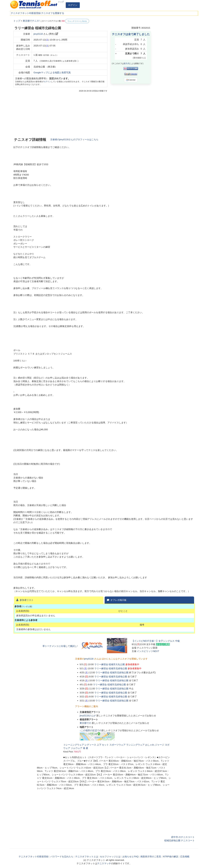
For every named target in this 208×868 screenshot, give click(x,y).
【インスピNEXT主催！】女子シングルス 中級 (156, 641)
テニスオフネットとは (87, 857)
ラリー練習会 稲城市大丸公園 (110, 664)
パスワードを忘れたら (62, 857)
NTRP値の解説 (171, 857)
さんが (88, 716)
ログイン (73, 5)
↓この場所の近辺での (91, 730)
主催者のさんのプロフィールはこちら (74, 140)
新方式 (127, 63)
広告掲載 (185, 857)
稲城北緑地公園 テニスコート (180, 841)
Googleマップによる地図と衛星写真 (52, 73)
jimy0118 (38, 34)
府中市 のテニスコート (183, 837)
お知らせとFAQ (130, 857)
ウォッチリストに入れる (77, 21)
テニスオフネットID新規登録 (26, 13)
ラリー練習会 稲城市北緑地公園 (111, 669)
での (86, 723)
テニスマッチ (104, 863)
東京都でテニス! (31, 21)
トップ (61, 2)
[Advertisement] (175, 59)
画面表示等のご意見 (151, 857)
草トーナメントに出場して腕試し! (60, 646)
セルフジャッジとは (110, 857)
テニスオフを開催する (53, 13)
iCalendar (131, 80)
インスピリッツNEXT (148, 651)
